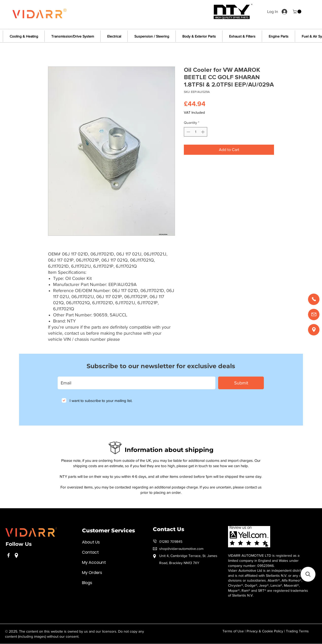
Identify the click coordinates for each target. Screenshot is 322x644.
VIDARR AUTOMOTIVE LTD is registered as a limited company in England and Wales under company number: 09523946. (264, 560)
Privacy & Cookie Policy (265, 631)
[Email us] (314, 315)
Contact (90, 552)
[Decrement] (188, 132)
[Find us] (314, 330)
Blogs (87, 583)
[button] (297, 12)
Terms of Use (233, 631)
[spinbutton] (196, 132)
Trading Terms (297, 631)
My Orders (92, 573)
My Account (94, 562)
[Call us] (314, 299)
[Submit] (241, 383)
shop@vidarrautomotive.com (181, 549)
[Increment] (203, 132)
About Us (91, 542)
